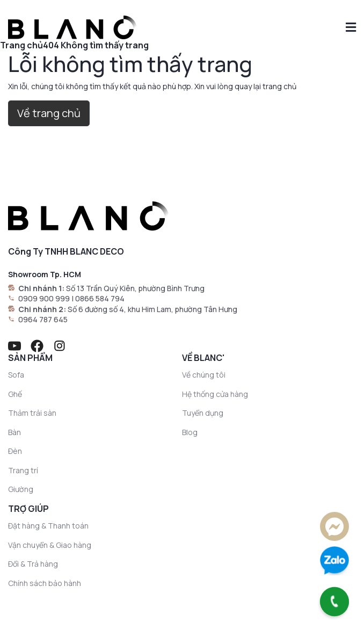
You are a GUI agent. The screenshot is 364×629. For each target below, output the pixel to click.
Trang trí (23, 470)
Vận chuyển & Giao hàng (50, 545)
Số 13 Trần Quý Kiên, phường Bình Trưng (135, 288)
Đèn (15, 451)
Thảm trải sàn (32, 413)
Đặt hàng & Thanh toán (48, 526)
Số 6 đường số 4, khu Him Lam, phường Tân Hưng (152, 309)
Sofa (16, 375)
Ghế (15, 394)
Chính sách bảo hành (45, 583)
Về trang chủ (49, 113)
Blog (190, 432)
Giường (21, 489)
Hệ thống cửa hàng (215, 394)
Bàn (14, 432)
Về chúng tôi (204, 375)
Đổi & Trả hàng (33, 564)
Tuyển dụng (203, 413)
